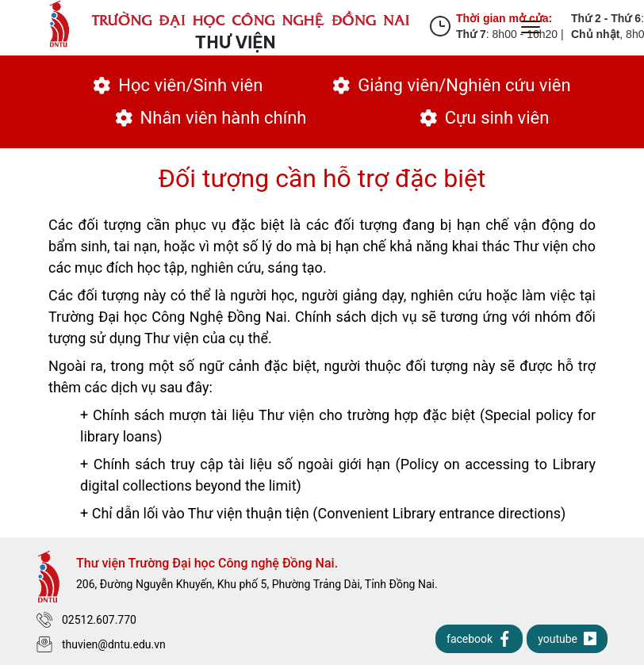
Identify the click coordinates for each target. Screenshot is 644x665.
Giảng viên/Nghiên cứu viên (451, 86)
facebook (479, 639)
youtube (567, 639)
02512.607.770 (86, 620)
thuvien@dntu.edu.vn (101, 644)
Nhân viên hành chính (211, 118)
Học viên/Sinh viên (178, 86)
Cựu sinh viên (485, 118)
